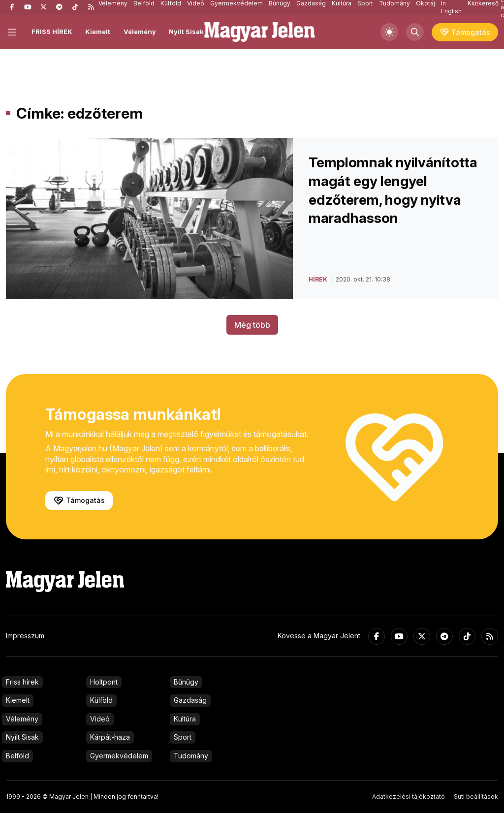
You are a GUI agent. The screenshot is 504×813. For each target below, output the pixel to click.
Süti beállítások (476, 797)
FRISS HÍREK (52, 31)
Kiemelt (98, 31)
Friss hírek (22, 682)
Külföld (101, 700)
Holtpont (104, 682)
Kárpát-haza (110, 737)
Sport (183, 737)
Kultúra (185, 719)
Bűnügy (186, 682)
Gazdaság (190, 700)
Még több (252, 325)
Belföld (17, 756)
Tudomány (191, 756)
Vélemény (140, 31)
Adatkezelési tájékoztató (409, 797)
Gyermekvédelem (119, 756)
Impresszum (25, 636)
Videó (100, 719)
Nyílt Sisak (186, 31)
